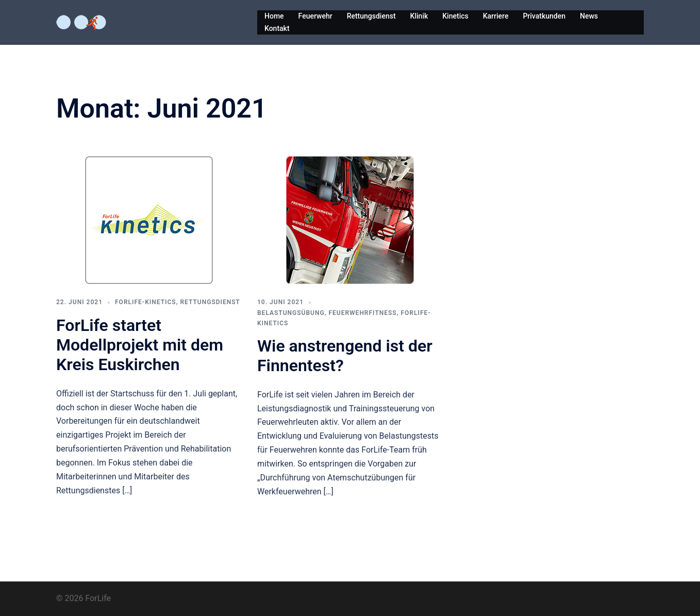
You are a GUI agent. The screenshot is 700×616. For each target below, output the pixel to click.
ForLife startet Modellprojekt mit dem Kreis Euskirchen (140, 345)
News (589, 16)
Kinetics (455, 16)
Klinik (419, 16)
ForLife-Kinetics (146, 302)
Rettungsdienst (371, 16)
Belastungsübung (291, 313)
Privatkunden (544, 16)
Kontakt (277, 28)
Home (274, 16)
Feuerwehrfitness (362, 313)
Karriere (496, 16)
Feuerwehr (315, 16)
